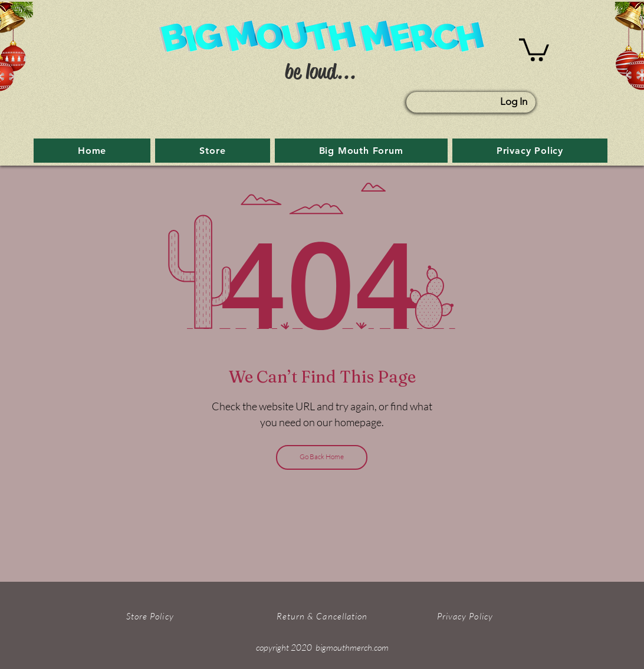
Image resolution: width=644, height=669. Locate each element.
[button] (534, 49)
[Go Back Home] (322, 457)
